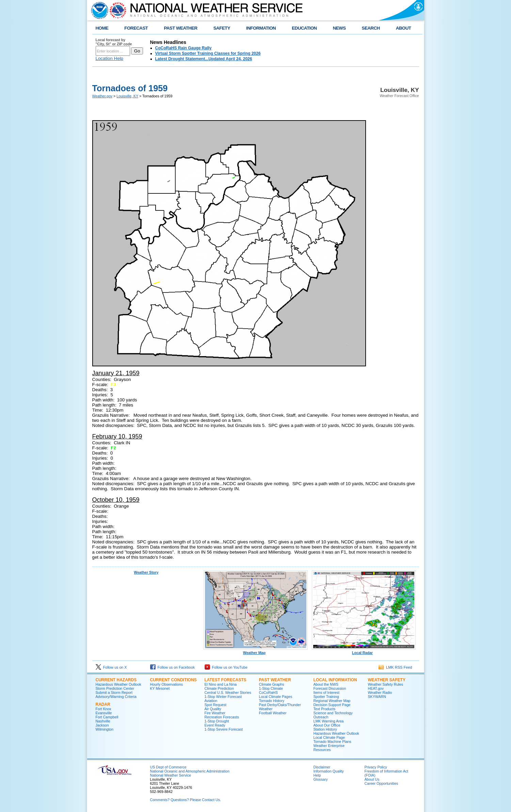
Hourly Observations (167, 684)
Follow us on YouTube (226, 667)
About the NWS (326, 684)
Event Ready (215, 725)
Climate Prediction (219, 688)
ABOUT (404, 28)
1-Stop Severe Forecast (224, 729)
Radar (103, 704)
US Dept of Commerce (168, 767)
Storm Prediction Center (115, 688)
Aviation (211, 701)
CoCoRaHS (269, 692)
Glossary (321, 779)
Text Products (325, 709)
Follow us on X (111, 667)
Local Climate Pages (276, 697)
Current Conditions (173, 680)
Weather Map (256, 651)
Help (317, 775)
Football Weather (273, 713)
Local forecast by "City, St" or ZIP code (114, 42)
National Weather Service (171, 775)
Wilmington (105, 729)
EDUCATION (304, 28)
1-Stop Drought (217, 721)
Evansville (104, 713)
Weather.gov (102, 96)
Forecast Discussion (330, 688)
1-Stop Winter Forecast (223, 697)
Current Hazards (116, 680)
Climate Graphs (272, 684)
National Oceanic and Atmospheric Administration (190, 771)
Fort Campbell (107, 717)
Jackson (102, 725)
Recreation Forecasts (222, 717)
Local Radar (364, 651)
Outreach (321, 717)
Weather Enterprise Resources (329, 748)
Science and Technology (333, 713)
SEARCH (371, 28)
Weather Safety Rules (386, 684)
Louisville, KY (127, 96)
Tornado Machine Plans (332, 742)
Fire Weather (215, 713)
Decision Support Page (332, 705)
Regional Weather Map (332, 701)
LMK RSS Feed (395, 667)
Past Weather (275, 680)
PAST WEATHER (180, 28)
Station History (325, 729)
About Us (372, 779)
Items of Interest (326, 692)
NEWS (339, 28)
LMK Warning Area (329, 721)
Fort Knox (103, 709)
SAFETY (222, 28)
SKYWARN (377, 697)
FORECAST (136, 28)
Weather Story (146, 572)
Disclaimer (322, 767)
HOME (102, 28)
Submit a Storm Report (114, 692)
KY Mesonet (160, 688)
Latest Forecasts (226, 680)
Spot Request (216, 705)
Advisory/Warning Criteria (116, 697)
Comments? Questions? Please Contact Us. (186, 800)
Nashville (103, 721)
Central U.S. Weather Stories (228, 692)
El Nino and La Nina (221, 684)
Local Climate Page (329, 737)
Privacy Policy (376, 767)
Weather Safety (387, 680)
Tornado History (272, 701)
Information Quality (329, 771)
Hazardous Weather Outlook (118, 684)
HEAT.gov (376, 688)
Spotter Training (326, 697)
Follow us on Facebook (173, 667)
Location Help (110, 58)
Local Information (335, 680)
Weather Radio (380, 692)
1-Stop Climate (271, 688)
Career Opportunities (381, 783)
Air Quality (213, 709)
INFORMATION (261, 28)
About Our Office (327, 725)
